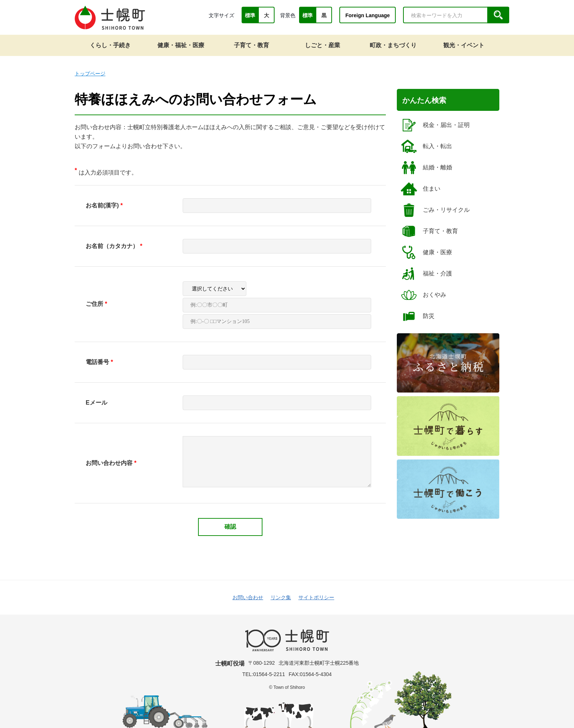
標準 (250, 15)
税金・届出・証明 (435, 125)
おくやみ (423, 295)
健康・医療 (426, 252)
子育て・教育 (429, 231)
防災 (418, 316)
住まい (420, 189)
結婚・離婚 (426, 168)
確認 (230, 527)
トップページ (90, 74)
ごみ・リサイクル (435, 210)
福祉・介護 (426, 274)
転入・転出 (426, 146)
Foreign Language (367, 15)
